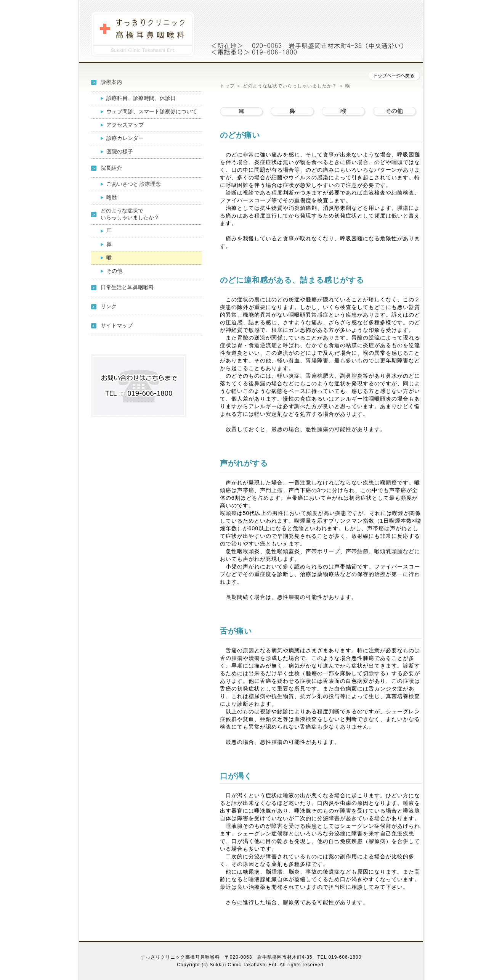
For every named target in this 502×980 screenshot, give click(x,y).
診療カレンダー (125, 138)
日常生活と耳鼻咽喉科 (127, 287)
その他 (117, 271)
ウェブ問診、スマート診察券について (152, 111)
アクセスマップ (125, 125)
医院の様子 (120, 151)
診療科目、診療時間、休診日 (141, 98)
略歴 (117, 197)
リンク (109, 306)
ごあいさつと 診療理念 (134, 184)
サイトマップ (117, 325)
